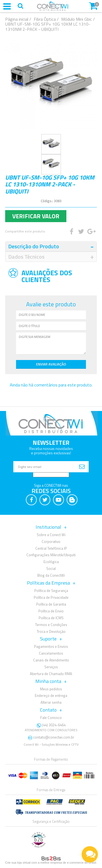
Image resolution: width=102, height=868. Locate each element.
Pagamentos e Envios (51, 646)
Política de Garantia (51, 604)
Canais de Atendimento (51, 660)
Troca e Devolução (51, 631)
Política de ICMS (51, 618)
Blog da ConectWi (51, 575)
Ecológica (51, 562)
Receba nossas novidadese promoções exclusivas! (51, 451)
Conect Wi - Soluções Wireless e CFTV (51, 744)
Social (51, 568)
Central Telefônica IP (51, 548)
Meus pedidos (51, 689)
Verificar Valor (36, 216)
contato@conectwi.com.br (54, 737)
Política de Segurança (51, 591)
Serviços (51, 667)
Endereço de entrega (51, 695)
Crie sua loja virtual (18, 863)
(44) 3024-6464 (51, 728)
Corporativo (51, 542)
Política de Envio (51, 611)
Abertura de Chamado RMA (51, 674)
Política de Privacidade (51, 597)
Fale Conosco (51, 718)
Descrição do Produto (34, 246)
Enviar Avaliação (51, 364)
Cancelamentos (51, 653)
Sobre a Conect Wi (51, 535)
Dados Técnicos (26, 257)
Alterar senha (51, 702)
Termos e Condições (51, 625)
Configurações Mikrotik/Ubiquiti (51, 555)
